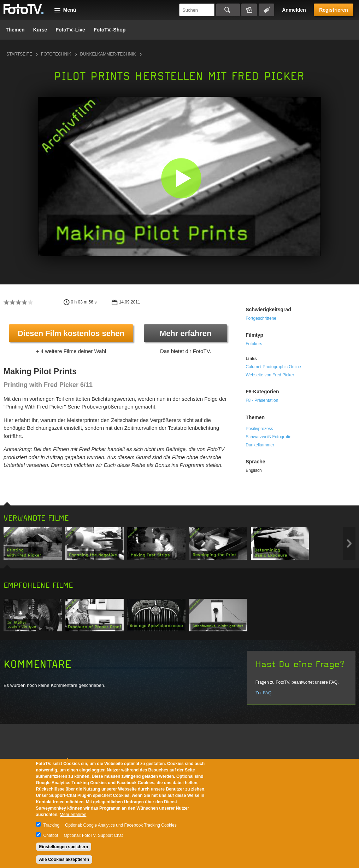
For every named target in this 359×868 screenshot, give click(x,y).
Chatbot (51, 835)
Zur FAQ (263, 693)
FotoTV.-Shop (110, 30)
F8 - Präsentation (262, 400)
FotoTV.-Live (70, 30)
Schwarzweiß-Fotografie (268, 437)
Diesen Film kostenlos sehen (71, 333)
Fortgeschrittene (261, 318)
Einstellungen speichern (64, 847)
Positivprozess (259, 429)
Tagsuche (266, 10)
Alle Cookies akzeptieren (64, 860)
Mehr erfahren (186, 333)
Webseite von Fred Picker (270, 375)
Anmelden (294, 10)
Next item (349, 543)
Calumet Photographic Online (273, 367)
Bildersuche (249, 10)
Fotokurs (254, 344)
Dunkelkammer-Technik (108, 54)
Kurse (40, 30)
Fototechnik (56, 54)
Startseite (19, 54)
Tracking (52, 825)
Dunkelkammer (260, 445)
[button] (181, 178)
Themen (15, 30)
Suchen (228, 10)
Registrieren (334, 10)
